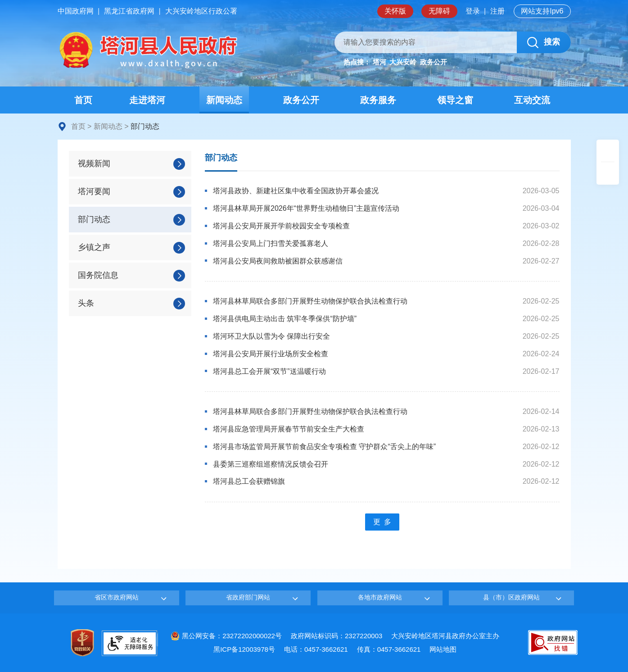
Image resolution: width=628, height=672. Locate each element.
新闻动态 (108, 126)
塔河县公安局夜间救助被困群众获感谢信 (278, 261)
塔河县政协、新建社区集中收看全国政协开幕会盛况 (296, 191)
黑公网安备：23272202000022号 (226, 636)
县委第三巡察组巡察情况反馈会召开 (271, 464)
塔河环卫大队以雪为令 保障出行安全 (271, 336)
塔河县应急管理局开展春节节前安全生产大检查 (289, 429)
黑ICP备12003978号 (244, 649)
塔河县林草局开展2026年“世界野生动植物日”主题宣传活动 (306, 208)
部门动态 (221, 158)
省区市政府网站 (117, 597)
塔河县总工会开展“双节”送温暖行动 (269, 371)
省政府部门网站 (248, 597)
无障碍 (439, 11)
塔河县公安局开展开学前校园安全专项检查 (281, 226)
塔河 (380, 62)
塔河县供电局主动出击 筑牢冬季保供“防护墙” (285, 319)
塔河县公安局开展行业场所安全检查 (271, 354)
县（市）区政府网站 (511, 597)
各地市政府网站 (380, 597)
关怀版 (395, 11)
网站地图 (443, 649)
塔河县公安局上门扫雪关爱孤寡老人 (271, 243)
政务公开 (434, 62)
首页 (78, 126)
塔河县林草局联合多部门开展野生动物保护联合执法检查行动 (310, 301)
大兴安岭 (403, 62)
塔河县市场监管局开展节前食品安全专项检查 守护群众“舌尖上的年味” (324, 447)
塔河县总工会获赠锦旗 (249, 481)
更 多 (382, 522)
